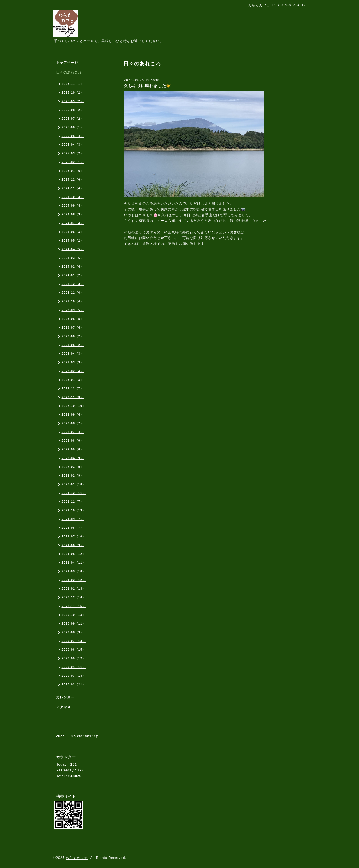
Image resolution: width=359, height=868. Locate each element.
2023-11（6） (73, 293)
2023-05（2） (73, 345)
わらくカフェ (77, 858)
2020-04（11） (74, 667)
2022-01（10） (74, 484)
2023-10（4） (73, 301)
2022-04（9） (73, 458)
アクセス (63, 707)
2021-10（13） (74, 510)
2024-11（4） (73, 188)
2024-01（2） (73, 275)
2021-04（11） (74, 562)
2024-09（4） (73, 206)
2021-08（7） (73, 528)
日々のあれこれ (69, 72)
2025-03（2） (73, 153)
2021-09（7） (73, 519)
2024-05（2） (73, 240)
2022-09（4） (73, 414)
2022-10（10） (74, 406)
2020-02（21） (74, 684)
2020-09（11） (74, 623)
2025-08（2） (73, 110)
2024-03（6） (73, 258)
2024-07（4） (73, 223)
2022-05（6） (73, 449)
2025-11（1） (73, 84)
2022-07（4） (73, 432)
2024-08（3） (73, 214)
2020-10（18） (74, 615)
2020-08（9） (73, 632)
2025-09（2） (73, 101)
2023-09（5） (73, 310)
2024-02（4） (73, 266)
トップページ (67, 63)
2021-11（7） (73, 502)
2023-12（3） (73, 284)
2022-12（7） (73, 388)
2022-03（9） (73, 467)
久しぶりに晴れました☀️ (148, 86)
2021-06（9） (73, 545)
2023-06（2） (73, 336)
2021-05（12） (74, 554)
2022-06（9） (73, 441)
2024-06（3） (73, 232)
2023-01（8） (73, 380)
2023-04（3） (73, 354)
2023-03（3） (73, 362)
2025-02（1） (73, 162)
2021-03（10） (74, 571)
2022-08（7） (73, 423)
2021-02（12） (74, 580)
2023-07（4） (73, 327)
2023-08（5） (73, 319)
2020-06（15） (74, 650)
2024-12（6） (73, 179)
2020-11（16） (74, 606)
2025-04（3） (73, 145)
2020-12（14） (74, 597)
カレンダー (65, 697)
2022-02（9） (73, 475)
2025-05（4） (73, 136)
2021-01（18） (74, 589)
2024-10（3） (73, 197)
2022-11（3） (73, 397)
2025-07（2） (73, 119)
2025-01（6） (73, 171)
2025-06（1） (73, 127)
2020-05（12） (74, 658)
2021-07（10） (74, 536)
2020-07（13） (74, 641)
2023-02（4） (73, 371)
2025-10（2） (73, 92)
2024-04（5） (73, 249)
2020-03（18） (74, 676)
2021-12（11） (74, 493)
